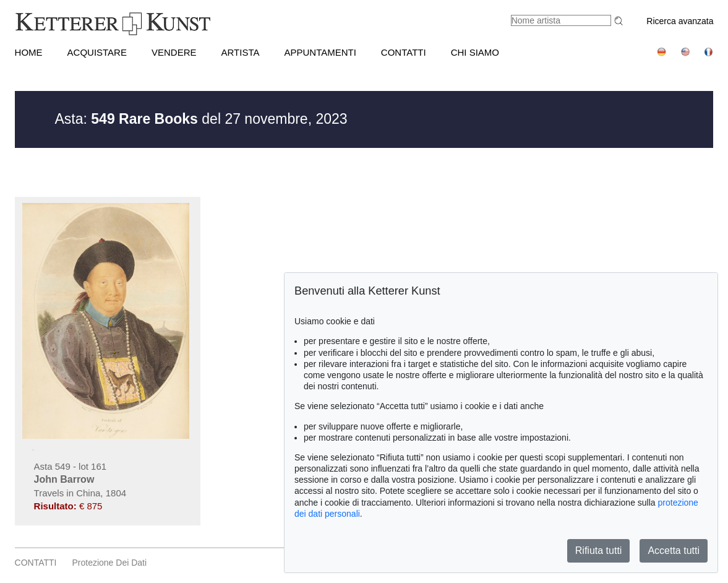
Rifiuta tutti (599, 551)
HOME (29, 52)
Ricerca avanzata (680, 21)
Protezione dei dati (109, 563)
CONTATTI (404, 52)
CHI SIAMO (475, 52)
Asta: (126, 119)
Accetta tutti (674, 551)
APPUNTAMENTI (320, 52)
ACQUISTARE (97, 52)
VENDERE (174, 52)
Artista (240, 52)
